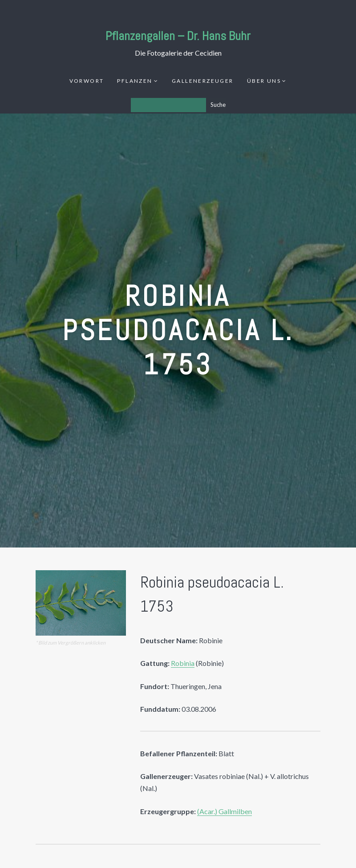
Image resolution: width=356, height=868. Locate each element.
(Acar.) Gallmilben (225, 811)
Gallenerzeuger (203, 81)
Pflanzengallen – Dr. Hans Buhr (178, 36)
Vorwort (87, 81)
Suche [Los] (218, 105)
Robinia (183, 663)
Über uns (264, 81)
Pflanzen (135, 81)
